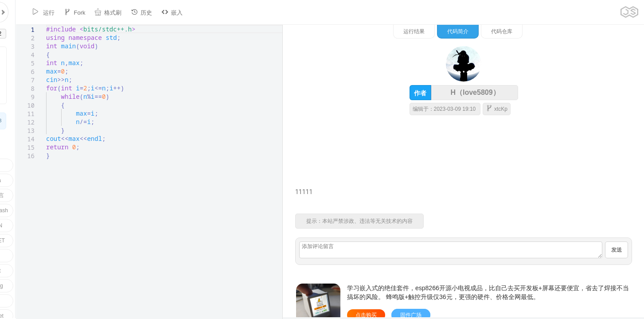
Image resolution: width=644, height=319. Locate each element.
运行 (29, 12)
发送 (617, 250)
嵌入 (158, 12)
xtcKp (589, 108)
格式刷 (94, 12)
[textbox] (30, 25)
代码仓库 (594, 31)
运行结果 (506, 31)
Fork (60, 12)
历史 (127, 12)
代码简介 (550, 31)
